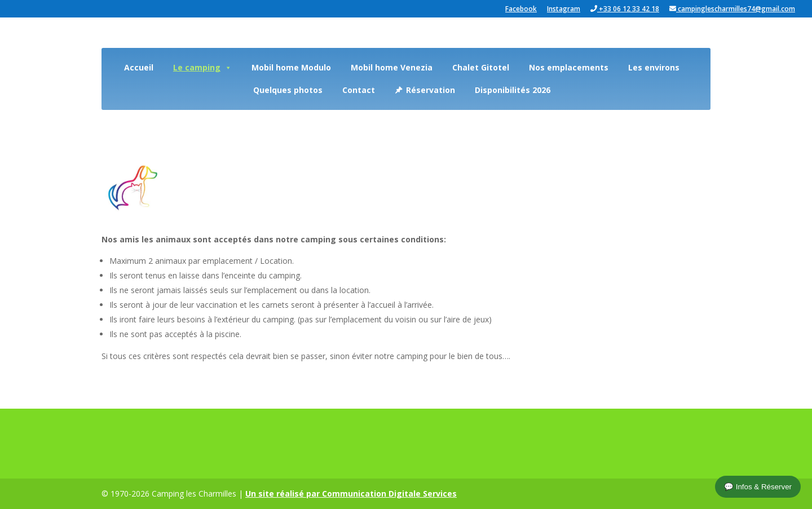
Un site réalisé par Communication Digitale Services (351, 493)
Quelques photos (288, 90)
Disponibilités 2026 (513, 90)
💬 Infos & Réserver (758, 487)
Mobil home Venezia (392, 67)
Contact (359, 90)
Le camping (202, 67)
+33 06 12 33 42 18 (625, 9)
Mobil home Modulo (291, 67)
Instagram (564, 10)
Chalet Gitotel (481, 67)
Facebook (521, 10)
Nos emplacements (569, 67)
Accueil (139, 67)
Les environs (654, 67)
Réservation (431, 90)
